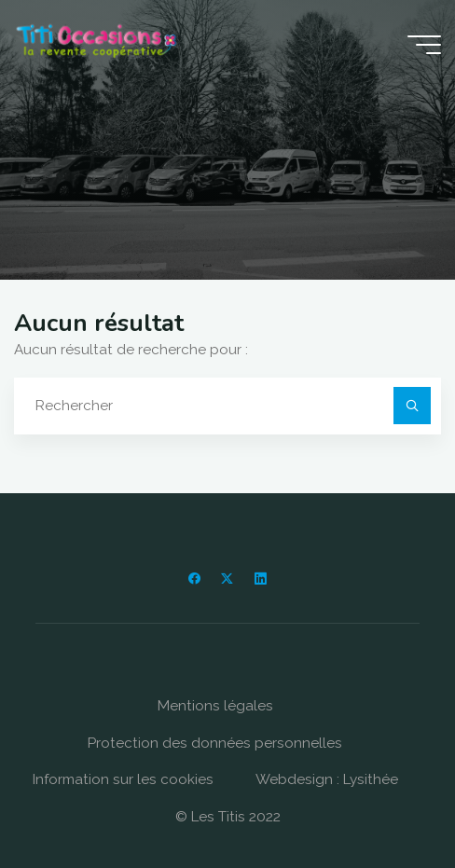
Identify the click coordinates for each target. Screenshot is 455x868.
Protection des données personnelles (215, 743)
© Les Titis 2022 (228, 817)
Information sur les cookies (123, 779)
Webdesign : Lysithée (327, 779)
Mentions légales (215, 706)
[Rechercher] (412, 406)
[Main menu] (424, 45)
